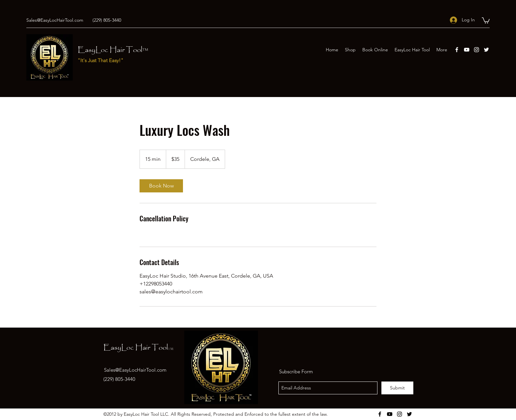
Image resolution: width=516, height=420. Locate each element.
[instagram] (477, 50)
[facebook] (457, 50)
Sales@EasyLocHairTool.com (55, 20)
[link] (161, 186)
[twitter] (486, 50)
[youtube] (467, 50)
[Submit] (397, 388)
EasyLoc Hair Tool (138, 348)
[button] (486, 20)
